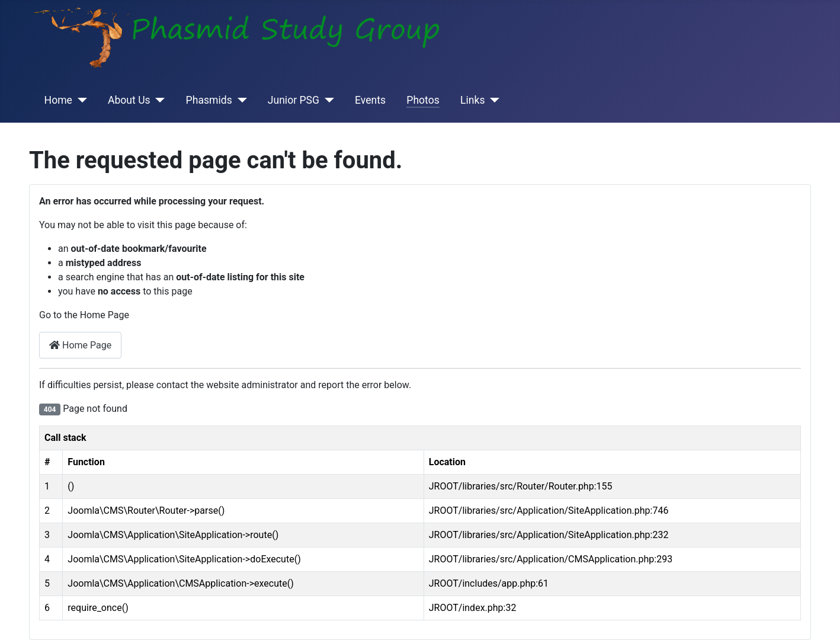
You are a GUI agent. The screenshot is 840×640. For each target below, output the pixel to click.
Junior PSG (294, 100)
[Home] (80, 100)
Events (370, 100)
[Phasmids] (240, 100)
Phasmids (209, 100)
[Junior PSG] (327, 100)
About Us (129, 100)
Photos (423, 100)
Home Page (80, 345)
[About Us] (158, 100)
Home (58, 100)
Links (472, 100)
